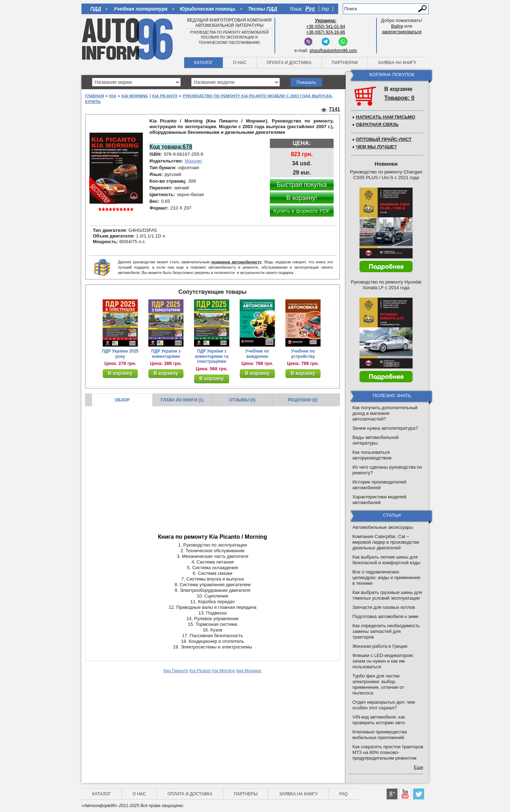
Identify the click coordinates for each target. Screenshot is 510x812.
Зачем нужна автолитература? (385, 428)
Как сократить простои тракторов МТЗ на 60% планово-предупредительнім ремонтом (388, 752)
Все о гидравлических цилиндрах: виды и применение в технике (386, 577)
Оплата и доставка (289, 63)
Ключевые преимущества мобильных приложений (380, 735)
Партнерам (345, 63)
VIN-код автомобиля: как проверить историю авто (379, 720)
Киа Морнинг (249, 671)
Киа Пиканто (176, 671)
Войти (397, 26)
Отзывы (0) (242, 400)
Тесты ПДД (262, 9)
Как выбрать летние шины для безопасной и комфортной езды (386, 560)
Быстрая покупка (302, 185)
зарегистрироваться (402, 32)
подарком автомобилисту (236, 262)
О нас (240, 63)
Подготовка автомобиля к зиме (386, 616)
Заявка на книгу (397, 63)
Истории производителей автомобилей (379, 485)
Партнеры (246, 794)
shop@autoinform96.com (333, 51)
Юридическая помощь (208, 9)
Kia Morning (135, 96)
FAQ (344, 794)
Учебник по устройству (303, 354)
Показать (306, 82)
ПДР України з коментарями (166, 354)
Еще (419, 767)
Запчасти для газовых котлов (384, 607)
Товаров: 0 (399, 98)
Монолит (194, 161)
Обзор (122, 400)
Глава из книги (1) (182, 400)
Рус (310, 9)
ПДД (96, 9)
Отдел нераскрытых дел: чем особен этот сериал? (384, 705)
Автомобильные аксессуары (383, 527)
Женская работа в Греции (380, 646)
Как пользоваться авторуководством (372, 455)
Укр (325, 9)
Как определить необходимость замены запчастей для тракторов (386, 631)
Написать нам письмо (386, 117)
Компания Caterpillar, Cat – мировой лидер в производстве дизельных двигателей (386, 542)
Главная (94, 96)
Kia (113, 96)
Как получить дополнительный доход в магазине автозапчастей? (385, 413)
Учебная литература (140, 9)
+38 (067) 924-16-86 (326, 32)
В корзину (120, 373)
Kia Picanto (165, 96)
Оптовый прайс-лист (384, 139)
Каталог (203, 63)
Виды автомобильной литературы (375, 440)
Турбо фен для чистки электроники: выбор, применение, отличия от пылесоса (378, 684)
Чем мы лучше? (376, 147)
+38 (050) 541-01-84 (326, 27)
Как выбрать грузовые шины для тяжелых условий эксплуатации (387, 595)
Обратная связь (377, 124)
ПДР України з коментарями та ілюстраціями (212, 356)
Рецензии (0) (302, 400)
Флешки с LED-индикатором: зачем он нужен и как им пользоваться (383, 661)
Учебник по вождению (257, 354)
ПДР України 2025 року (120, 354)
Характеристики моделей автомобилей (379, 500)
